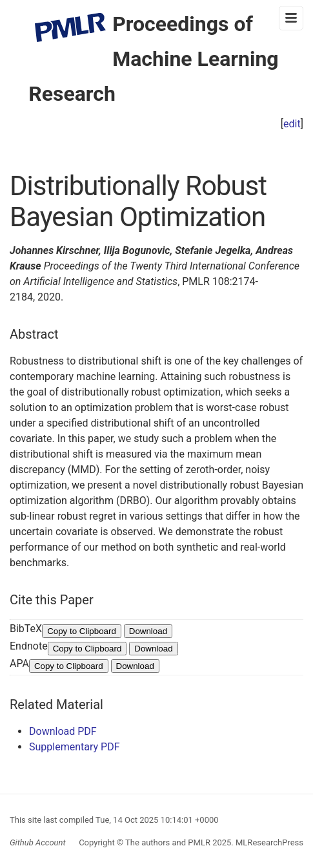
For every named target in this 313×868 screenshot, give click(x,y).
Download (148, 631)
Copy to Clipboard (82, 631)
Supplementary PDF (75, 747)
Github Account (38, 842)
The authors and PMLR (168, 842)
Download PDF (63, 731)
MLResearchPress (268, 842)
